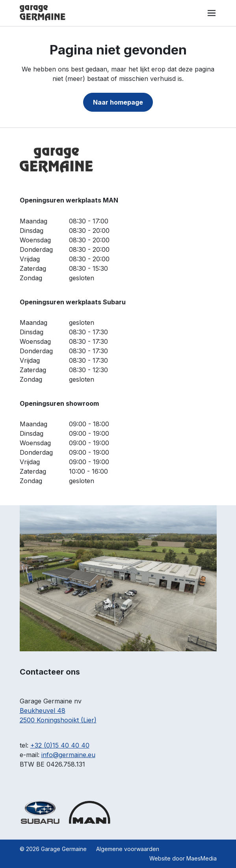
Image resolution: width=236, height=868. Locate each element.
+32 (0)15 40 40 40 (60, 745)
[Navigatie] (212, 13)
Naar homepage (118, 102)
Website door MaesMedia (183, 858)
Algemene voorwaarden (128, 849)
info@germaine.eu (68, 755)
